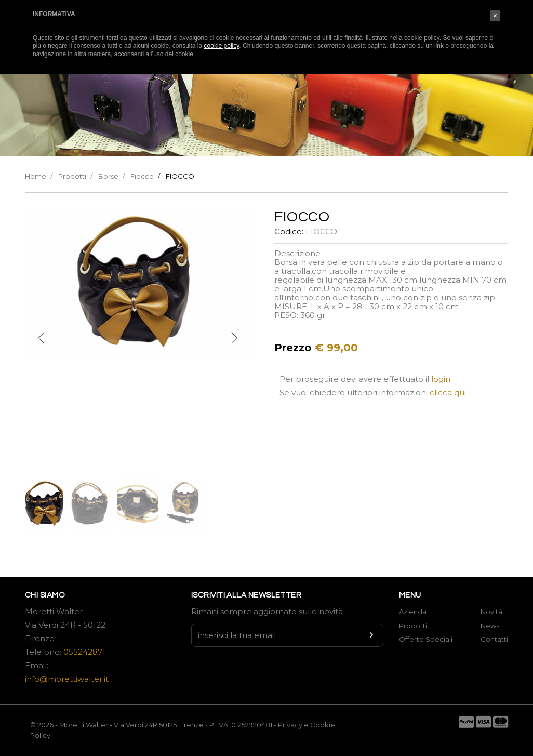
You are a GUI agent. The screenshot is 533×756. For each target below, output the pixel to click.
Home (36, 176)
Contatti (494, 639)
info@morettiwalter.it (67, 679)
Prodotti (72, 176)
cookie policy (222, 46)
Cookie (323, 725)
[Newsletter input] (287, 635)
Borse (108, 176)
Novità (491, 612)
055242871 (84, 652)
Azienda (413, 612)
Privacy (290, 725)
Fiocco (142, 176)
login (441, 379)
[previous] (42, 338)
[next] (234, 338)
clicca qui (448, 393)
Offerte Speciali (426, 639)
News (490, 626)
